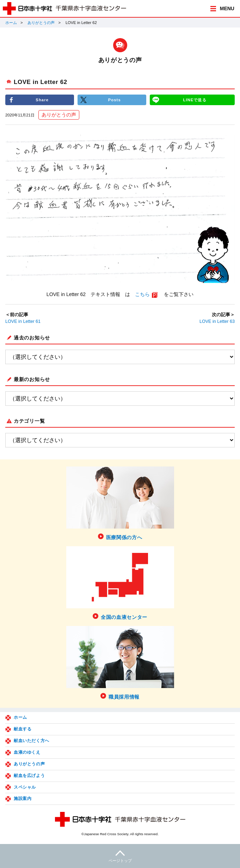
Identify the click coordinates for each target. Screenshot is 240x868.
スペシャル (25, 787)
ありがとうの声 (41, 23)
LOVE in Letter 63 (217, 321)
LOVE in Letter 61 (23, 321)
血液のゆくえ (27, 752)
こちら (142, 294)
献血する (23, 729)
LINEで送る (195, 100)
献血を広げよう (29, 776)
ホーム (11, 23)
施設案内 (23, 798)
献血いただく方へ (32, 741)
